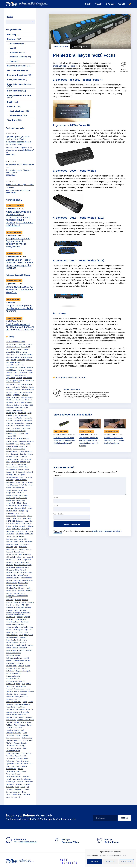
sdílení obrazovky (21, 686)
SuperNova (29, 717)
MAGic (19, 560)
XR (28, 787)
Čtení (28, 444)
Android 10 (21, 360)
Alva (8, 360)
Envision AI (22, 464)
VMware (23, 771)
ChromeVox (28, 421)
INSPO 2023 (17, 518)
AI (16, 355)
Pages (26, 630)
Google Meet (11, 500)
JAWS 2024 (20, 534)
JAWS (8, 529)
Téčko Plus (10, 735)
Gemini (31, 482)
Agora (25, 352)
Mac (24, 557)
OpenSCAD (25, 622)
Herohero (10, 508)
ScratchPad (10, 686)
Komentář (57, 476)
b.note (32, 387)
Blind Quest (10, 400)
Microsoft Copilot (26, 573)
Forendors (10, 480)
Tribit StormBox (26, 753)
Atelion (23, 384)
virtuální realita (11, 769)
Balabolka (10, 390)
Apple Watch (11, 378)
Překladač (10, 645)
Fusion (18, 482)
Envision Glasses (12, 467)
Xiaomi (23, 787)
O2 (21, 610)
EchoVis (23, 462)
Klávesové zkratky (12, 544)
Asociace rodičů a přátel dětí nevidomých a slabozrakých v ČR (20, 381)
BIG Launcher (28, 392)
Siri (27, 697)
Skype (25, 702)
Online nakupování (21, 619)
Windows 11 (10, 784)
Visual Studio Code (13, 771)
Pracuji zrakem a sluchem (19, 96)
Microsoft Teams (28, 580)
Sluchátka (10, 704)
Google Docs (23, 490)
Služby (13, 102)
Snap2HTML (11, 710)
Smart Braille (11, 707)
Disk (8, 454)
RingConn (17, 668)
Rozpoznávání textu (13, 676)
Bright (29, 413)
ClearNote (10, 423)
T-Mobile (9, 722)
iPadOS (29, 524)
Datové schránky (25, 446)
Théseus (17, 743)
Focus (21, 477)
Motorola (21, 588)
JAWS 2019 (25, 529)
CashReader (18, 418)
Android (13, 360)
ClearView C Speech (23, 426)
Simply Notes (20, 697)
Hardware (14, 39)
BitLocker (25, 395)
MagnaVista (27, 560)
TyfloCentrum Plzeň (13, 761)
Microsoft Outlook (27, 578)
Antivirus (9, 373)
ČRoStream (10, 444)
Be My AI (9, 392)
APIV (15, 373)
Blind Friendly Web (27, 397)
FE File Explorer (20, 475)
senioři (17, 692)
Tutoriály (20, 758)
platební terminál (12, 635)
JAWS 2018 (16, 529)
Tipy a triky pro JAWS (14, 748)
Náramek (18, 600)
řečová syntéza (11, 666)
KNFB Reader (25, 544)
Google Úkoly (11, 503)
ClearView (29, 423)
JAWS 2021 (20, 531)
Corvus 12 (31, 441)
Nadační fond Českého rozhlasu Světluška (17, 596)
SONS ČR (29, 710)
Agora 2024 (10, 355)
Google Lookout (22, 498)
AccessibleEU (26, 347)
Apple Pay (10, 375)
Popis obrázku (11, 640)
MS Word (29, 591)
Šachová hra (11, 684)
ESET (21, 467)
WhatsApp (27, 779)
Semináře (10, 692)
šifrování (31, 692)
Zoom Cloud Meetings (14, 795)
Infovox (30, 516)
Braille (26, 408)
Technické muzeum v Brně (15, 730)
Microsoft (23, 570)
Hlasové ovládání (20, 508)
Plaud (21, 635)
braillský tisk (22, 413)
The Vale (9, 743)
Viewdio (25, 766)
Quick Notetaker (18, 661)
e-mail (29, 459)
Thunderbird (10, 746)
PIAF (21, 632)
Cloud (8, 428)
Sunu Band (10, 717)
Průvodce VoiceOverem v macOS (18, 658)
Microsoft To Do (12, 583)
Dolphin (30, 454)
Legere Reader (19, 552)
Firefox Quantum (12, 477)
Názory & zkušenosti (19, 66)
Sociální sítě (20, 710)
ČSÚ (17, 444)
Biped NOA (17, 395)
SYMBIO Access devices (26, 720)
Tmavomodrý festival (13, 751)
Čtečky (23, 444)
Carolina (9, 418)
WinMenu (27, 784)
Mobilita (9, 585)
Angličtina (20, 370)
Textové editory (27, 738)
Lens (20, 555)
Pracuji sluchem (17, 80)
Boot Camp (19, 408)
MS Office (21, 591)
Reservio (21, 666)
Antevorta (28, 370)
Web (14, 779)
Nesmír (9, 605)
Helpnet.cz (27, 506)
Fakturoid (30, 472)
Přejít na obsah (6, 1)
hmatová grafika (12, 511)
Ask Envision (27, 378)
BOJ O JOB (29, 405)
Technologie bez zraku (14, 733)
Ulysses (26, 764)
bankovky (18, 390)
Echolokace (15, 462)
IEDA (22, 513)
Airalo (17, 357)
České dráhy (28, 418)
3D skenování (11, 344)
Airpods (23, 357)
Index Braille (22, 516)
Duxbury (17, 459)
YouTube (9, 789)
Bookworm (10, 408)
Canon (16, 415)
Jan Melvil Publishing (26, 526)
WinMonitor (10, 787)
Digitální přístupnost (25, 451)
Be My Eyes (18, 392)
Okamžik (20, 617)
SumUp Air (22, 715)
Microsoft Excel (23, 575)
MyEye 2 (9, 593)
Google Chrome (12, 490)
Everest (21, 469)
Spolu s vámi (17, 712)
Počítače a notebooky (20, 57)
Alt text (29, 357)
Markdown (10, 562)
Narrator (25, 600)
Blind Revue (20, 400)
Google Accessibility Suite (15, 488)
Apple (31, 373)
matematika (25, 562)
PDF (31, 630)
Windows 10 (29, 782)
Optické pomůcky (12, 627)
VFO (31, 764)
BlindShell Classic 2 (13, 402)
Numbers (9, 610)
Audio (8, 387)
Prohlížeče (28, 650)
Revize (28, 666)
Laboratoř (10, 552)
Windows (20, 782)
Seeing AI (10, 689)
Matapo (17, 562)
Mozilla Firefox (11, 591)
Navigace (31, 602)
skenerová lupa (12, 699)
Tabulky (16, 722)
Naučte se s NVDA (20, 602)
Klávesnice (29, 542)
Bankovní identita (28, 390)
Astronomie (10, 384)
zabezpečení (18, 789)
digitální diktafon (12, 451)
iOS (8, 524)
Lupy (13, 48)
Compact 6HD (11, 436)
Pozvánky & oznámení (19, 75)
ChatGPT (10, 421)
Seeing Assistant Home (22, 689)
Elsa (29, 462)
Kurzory (29, 549)
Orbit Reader (24, 627)
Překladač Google (20, 645)
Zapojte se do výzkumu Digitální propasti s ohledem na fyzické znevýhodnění (18, 243)
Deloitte (9, 449)
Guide (25, 503)
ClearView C (11, 426)
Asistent (19, 378)
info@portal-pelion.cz (28, 842)
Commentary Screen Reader (16, 431)
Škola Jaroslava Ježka (14, 702)
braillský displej (11, 413)
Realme (28, 661)
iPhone (9, 526)
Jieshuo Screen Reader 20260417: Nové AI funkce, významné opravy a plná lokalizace (20, 264)
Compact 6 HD (23, 433)
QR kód (9, 661)
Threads (24, 743)
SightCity (9, 694)
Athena (29, 384)
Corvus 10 (22, 441)
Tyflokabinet (25, 761)
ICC (17, 513)
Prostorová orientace (13, 655)
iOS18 (18, 524)
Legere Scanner (12, 555)
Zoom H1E (26, 795)
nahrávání (10, 600)
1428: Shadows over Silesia (16, 342)
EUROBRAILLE (12, 469)
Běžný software (18, 115)
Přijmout (95, 862)
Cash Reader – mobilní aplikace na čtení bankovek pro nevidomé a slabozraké (20, 327)
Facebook (22, 472)
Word (17, 787)
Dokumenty (15, 454)
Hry (27, 511)
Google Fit (20, 493)
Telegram (26, 735)
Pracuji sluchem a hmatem (19, 85)
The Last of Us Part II (26, 740)
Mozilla (28, 588)
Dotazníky (13, 35)
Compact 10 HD (12, 433)
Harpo (20, 506)
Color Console (26, 428)
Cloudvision (16, 428)
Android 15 (19, 362)
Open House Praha (13, 622)
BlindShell (29, 400)
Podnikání (23, 637)
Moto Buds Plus (12, 588)
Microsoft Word (23, 583)
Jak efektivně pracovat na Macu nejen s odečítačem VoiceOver (19, 290)
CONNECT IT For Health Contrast (18, 439)
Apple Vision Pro (20, 375)
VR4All (9, 779)
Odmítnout (111, 862)
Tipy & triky (14, 120)
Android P (22, 367)
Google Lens (11, 498)
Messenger (10, 570)
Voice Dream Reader (13, 774)
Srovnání (26, 712)
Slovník (31, 702)
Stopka (15, 715)
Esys (26, 467)
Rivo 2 (24, 668)
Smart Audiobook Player (22, 704)
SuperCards (19, 717)
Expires (9, 472)
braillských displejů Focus (64, 66)
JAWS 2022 (29, 531)
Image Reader (11, 516)
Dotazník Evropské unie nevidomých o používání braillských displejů (114, 440)
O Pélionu (110, 4)
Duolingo (9, 459)
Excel (27, 469)
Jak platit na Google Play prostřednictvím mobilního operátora (19, 308)
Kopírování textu (12, 549)
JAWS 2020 (10, 531)
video (8, 766)
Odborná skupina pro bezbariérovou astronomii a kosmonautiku (18, 613)
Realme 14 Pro (11, 663)
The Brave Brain (12, 740)
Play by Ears (29, 635)
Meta (17, 570)
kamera (22, 536)
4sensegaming (28, 344)
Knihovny (10, 547)
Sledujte (66, 841)
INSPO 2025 (11, 521)
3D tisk (19, 344)
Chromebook (18, 421)
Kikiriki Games (19, 542)
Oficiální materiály (17, 70)
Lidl (8, 557)
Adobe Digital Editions (14, 352)
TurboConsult (11, 758)
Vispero (20, 769)
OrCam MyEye (18, 630)
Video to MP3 (16, 766)
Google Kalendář (12, 495)
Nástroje (9, 602)
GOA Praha (23, 485)
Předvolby (126, 862)
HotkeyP (21, 511)
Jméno (56, 498)
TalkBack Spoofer (20, 725)
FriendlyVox (10, 482)
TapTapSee (19, 728)
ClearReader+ (19, 423)
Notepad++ (20, 608)
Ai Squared (10, 357)
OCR (25, 610)
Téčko (25, 733)
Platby (26, 632)
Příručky (98, 4)
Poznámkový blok (12, 643)
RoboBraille (10, 671)
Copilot (9, 441)
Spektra (9, 712)
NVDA (16, 610)
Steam (9, 715)
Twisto (26, 758)
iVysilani (15, 526)
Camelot (9, 415)
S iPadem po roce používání (16, 681)
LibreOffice (27, 555)
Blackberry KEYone (13, 397)
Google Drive (11, 493)
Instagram (20, 521)
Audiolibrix (25, 387)
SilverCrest (23, 694)
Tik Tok (18, 746)
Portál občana (22, 640)
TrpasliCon (10, 756)
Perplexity (10, 632)
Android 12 (30, 360)
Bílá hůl (9, 395)
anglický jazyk (11, 370)
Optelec (21, 625)
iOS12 (12, 524)
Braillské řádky (17, 44)
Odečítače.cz (11, 617)
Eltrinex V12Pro (12, 464)
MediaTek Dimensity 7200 (23, 565)
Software (14, 107)
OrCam (9, 630)
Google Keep (24, 495)
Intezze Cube (29, 521)
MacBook (30, 557)
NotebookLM (11, 608)
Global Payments (12, 485)
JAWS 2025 (29, 534)
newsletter (16, 605)
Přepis (9, 648)
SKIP (20, 699)
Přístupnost (23, 648)
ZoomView (18, 797)
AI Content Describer (25, 355)
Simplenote (10, 697)
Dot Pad (16, 457)
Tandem (30, 725)
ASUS (18, 384)
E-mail (56, 506)
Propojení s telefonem (14, 653)
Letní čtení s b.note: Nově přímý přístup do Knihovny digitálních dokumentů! (64, 440)
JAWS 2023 (10, 534)
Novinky (28, 608)
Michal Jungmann (72, 390)
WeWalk (20, 779)
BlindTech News (26, 402)
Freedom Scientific (21, 480)
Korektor (22, 549)
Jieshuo (15, 536)
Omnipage (10, 619)
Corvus (15, 441)
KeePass (9, 542)
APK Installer (23, 373)
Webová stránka (59, 514)
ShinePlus (24, 692)
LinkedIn (13, 557)
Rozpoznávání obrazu (14, 673)
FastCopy (10, 475)
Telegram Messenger (13, 738)
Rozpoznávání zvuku (13, 679)
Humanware (10, 513)
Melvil (27, 567)
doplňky (9, 457)
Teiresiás (18, 735)
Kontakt (121, 4)
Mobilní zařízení (18, 52)
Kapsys (20, 539)
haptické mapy (11, 506)
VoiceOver (26, 777)
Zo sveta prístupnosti (13, 792)
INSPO (9, 518)
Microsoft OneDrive (13, 578)
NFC (23, 605)
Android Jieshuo (12, 367)
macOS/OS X (11, 560)
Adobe (26, 349)
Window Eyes (11, 782)
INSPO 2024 (27, 518)
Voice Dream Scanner (14, 777)
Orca (31, 627)
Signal (16, 694)
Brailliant (20, 410)
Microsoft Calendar (13, 573)
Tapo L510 (10, 728)
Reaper (20, 663)
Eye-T (15, 472)
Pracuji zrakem (16, 91)
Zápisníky (15, 61)
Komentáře (23, 547)
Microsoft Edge (11, 575)
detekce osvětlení (19, 449)
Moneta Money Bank (20, 585)
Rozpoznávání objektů (23, 671)
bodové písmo (19, 405)
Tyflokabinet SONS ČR (14, 764)
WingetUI (19, 784)
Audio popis (16, 387)
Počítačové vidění (12, 637)
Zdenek (26, 789)
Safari (18, 684)
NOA (27, 605)
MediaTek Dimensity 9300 (15, 567)
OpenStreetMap (12, 625)
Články (88, 4)
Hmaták (30, 508)
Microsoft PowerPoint (13, 580)
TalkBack (9, 725)
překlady (31, 645)
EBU (8, 462)
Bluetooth (10, 405)
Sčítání (29, 684)
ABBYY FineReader (13, 347)
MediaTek (10, 565)
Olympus (27, 617)
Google (31, 485)
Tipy (24, 746)
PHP (16, 632)
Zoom (24, 792)
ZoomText (10, 797)
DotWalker (23, 457)
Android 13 (10, 362)
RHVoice (9, 668)
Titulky (24, 748)
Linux (19, 557)
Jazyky (9, 536)
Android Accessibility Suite (15, 365)
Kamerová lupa (11, 539)
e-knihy (23, 459)
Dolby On (23, 454)
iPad (23, 524)
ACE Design (10, 349)
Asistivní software (19, 111)
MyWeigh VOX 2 (19, 593)
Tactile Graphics (26, 722)
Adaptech (19, 349)
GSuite (19, 503)
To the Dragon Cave (13, 753)
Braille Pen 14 (11, 410)
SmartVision (20, 707)
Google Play (21, 500)
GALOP (24, 482)
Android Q (30, 367)
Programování (11, 650)
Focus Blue (28, 477)
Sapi (23, 684)
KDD (26, 539)
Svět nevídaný (11, 720)
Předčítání (23, 643)
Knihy (16, 547)
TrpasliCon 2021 (21, 756)
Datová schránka (12, 446)
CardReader (23, 415)
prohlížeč (20, 650)
